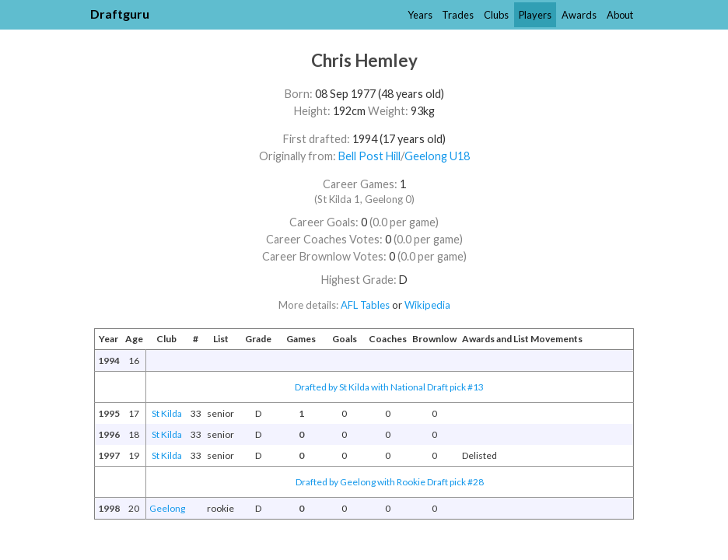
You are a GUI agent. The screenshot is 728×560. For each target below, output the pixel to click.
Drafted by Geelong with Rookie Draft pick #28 (390, 482)
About (620, 15)
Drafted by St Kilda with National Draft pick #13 (389, 387)
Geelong (167, 508)
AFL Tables (365, 305)
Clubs (496, 15)
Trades (458, 15)
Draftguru (120, 14)
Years (420, 15)
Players (535, 15)
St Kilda (167, 413)
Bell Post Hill (369, 156)
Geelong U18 (437, 156)
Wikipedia (427, 305)
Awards (579, 15)
